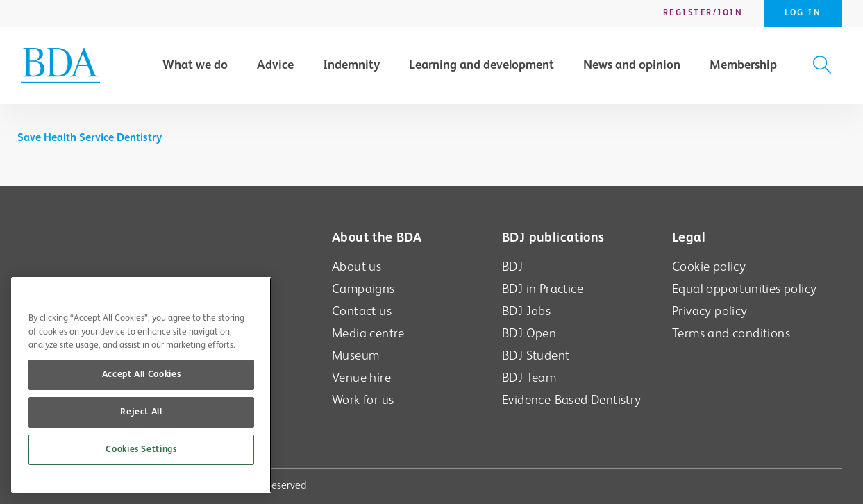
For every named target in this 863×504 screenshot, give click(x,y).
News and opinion (632, 65)
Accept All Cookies (142, 375)
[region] (141, 385)
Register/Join (703, 13)
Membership (743, 65)
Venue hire (361, 378)
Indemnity (351, 65)
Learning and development (481, 65)
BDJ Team (529, 378)
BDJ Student (536, 356)
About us (357, 267)
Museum (355, 356)
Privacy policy (710, 311)
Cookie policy (709, 267)
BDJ (512, 267)
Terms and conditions (731, 334)
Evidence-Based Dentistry (572, 400)
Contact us (362, 311)
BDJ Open (529, 334)
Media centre (368, 334)
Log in (803, 13)
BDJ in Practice (543, 289)
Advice (275, 65)
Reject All (141, 412)
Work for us (363, 400)
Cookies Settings (141, 450)
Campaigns (363, 289)
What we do (195, 65)
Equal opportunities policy (744, 289)
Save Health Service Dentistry (90, 138)
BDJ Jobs (526, 311)
